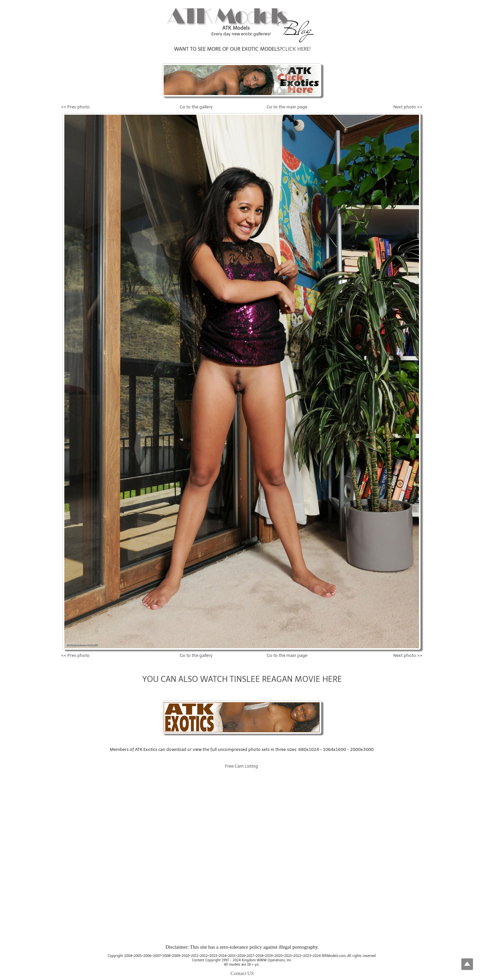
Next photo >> (408, 107)
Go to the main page (287, 107)
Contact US (242, 973)
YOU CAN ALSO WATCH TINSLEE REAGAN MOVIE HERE (242, 679)
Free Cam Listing (241, 766)
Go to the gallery (196, 107)
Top (467, 964)
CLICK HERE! (296, 49)
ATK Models (236, 28)
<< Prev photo (75, 107)
